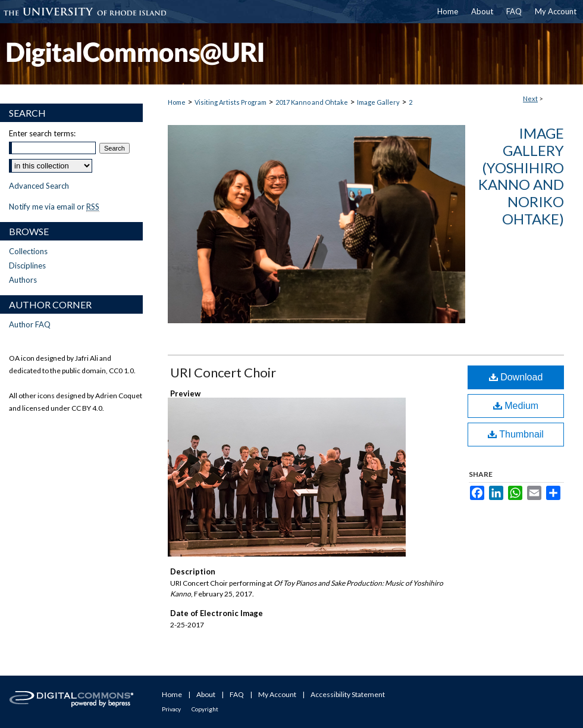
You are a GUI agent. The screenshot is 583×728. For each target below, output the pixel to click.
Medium (516, 406)
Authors (23, 280)
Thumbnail (516, 434)
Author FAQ (30, 324)
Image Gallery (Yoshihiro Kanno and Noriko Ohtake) (521, 176)
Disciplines (27, 265)
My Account (277, 694)
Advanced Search (39, 186)
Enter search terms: (42, 133)
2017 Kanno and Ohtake (312, 102)
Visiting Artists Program (231, 102)
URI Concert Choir (223, 372)
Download (516, 377)
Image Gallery (378, 102)
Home (177, 102)
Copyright (205, 709)
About (206, 694)
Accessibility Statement (348, 694)
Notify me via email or (54, 207)
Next (530, 99)
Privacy (171, 709)
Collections (28, 251)
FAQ (237, 694)
